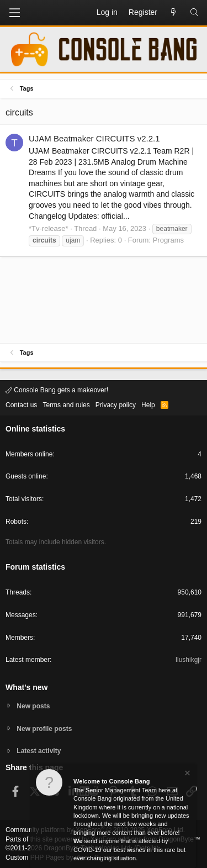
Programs (168, 240)
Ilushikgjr (189, 660)
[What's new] (173, 13)
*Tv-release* (49, 228)
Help (148, 405)
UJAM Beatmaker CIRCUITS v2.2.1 (94, 138)
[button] (14, 13)
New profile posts (44, 729)
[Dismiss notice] (187, 774)
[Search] (194, 13)
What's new (26, 687)
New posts (33, 706)
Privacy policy (116, 405)
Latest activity (39, 751)
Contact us (21, 405)
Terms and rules (66, 405)
